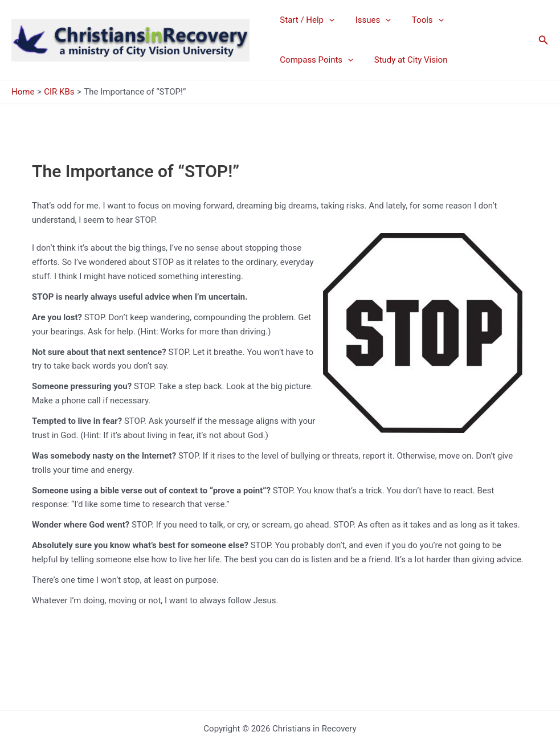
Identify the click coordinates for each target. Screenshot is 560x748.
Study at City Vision (405, 60)
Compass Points (315, 60)
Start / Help (305, 20)
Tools (418, 20)
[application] (327, 20)
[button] (543, 40)
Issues (368, 20)
